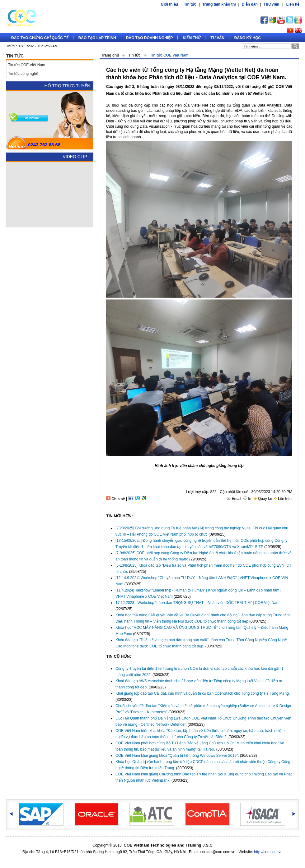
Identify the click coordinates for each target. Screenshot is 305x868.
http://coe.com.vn (268, 852)
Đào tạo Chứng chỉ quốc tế (40, 38)
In (247, 499)
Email (234, 499)
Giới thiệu (169, 4)
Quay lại (263, 499)
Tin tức (190, 4)
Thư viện (271, 4)
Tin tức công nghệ (23, 74)
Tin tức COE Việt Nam (169, 55)
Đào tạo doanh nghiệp (149, 38)
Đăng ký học (248, 38)
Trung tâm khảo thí (219, 4)
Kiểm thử (192, 38)
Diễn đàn (250, 4)
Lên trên (283, 499)
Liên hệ (293, 4)
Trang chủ (110, 55)
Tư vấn (217, 38)
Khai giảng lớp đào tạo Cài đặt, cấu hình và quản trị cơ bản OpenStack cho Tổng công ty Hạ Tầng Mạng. (203, 693)
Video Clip (75, 157)
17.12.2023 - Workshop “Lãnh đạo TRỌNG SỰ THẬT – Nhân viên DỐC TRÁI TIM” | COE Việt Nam (197, 603)
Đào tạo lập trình (97, 38)
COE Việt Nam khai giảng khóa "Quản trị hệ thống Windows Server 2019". (177, 756)
